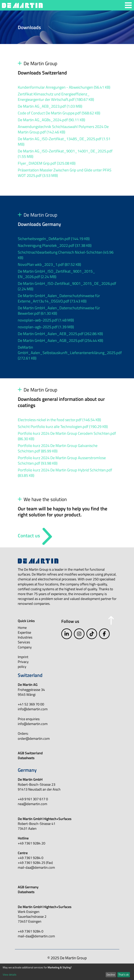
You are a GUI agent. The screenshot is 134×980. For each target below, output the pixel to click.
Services (24, 642)
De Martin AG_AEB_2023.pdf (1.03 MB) (50, 106)
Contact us (29, 536)
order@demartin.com (34, 738)
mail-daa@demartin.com (36, 867)
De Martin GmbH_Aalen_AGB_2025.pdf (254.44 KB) (60, 340)
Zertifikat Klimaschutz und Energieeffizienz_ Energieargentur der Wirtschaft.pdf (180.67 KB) (56, 97)
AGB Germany (28, 887)
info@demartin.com (33, 709)
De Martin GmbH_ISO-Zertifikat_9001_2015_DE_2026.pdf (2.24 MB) (67, 286)
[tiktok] (92, 634)
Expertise (24, 632)
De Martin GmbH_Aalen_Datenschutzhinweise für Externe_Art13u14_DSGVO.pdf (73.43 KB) (59, 298)
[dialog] (67, 972)
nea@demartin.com (32, 804)
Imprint (23, 657)
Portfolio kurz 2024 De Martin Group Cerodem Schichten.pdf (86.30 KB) (67, 436)
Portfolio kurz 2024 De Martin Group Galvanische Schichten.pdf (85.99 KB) (58, 448)
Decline (111, 974)
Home (22, 628)
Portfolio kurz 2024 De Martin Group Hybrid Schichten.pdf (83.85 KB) (65, 473)
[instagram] (79, 634)
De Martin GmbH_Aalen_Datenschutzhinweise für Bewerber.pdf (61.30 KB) (59, 311)
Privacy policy (23, 664)
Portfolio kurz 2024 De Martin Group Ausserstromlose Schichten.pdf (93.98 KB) (62, 460)
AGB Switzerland (30, 753)
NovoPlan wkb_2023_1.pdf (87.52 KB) (49, 264)
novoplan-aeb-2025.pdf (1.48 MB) (46, 320)
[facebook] (104, 634)
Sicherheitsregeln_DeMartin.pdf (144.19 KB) (54, 239)
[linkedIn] (67, 634)
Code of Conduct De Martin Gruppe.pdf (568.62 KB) (59, 113)
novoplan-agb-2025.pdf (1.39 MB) (46, 327)
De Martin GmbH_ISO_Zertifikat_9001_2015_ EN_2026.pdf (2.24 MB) (56, 274)
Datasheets (26, 758)
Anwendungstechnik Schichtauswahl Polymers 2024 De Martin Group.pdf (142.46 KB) (63, 129)
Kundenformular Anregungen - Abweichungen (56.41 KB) (64, 87)
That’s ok (124, 974)
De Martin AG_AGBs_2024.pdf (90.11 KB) (51, 120)
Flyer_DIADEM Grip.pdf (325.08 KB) (47, 163)
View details (10, 974)
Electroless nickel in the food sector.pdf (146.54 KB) (59, 420)
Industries (25, 637)
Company (25, 647)
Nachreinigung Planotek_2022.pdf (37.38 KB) (55, 245)
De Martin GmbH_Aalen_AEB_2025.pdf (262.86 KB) (60, 334)
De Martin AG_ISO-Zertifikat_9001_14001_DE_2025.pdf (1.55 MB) (65, 154)
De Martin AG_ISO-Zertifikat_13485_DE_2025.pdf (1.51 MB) (64, 141)
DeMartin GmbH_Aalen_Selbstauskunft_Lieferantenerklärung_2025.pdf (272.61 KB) (70, 353)
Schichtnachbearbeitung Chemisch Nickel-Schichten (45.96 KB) (66, 255)
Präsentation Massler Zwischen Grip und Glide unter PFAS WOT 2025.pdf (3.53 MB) (65, 173)
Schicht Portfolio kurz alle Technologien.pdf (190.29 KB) (63, 426)
